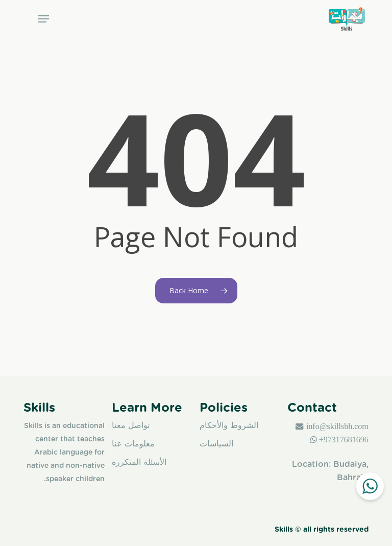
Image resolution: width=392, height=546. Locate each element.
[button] (43, 19)
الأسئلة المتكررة (139, 462)
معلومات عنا (133, 444)
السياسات (216, 444)
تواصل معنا (131, 425)
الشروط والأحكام (229, 425)
